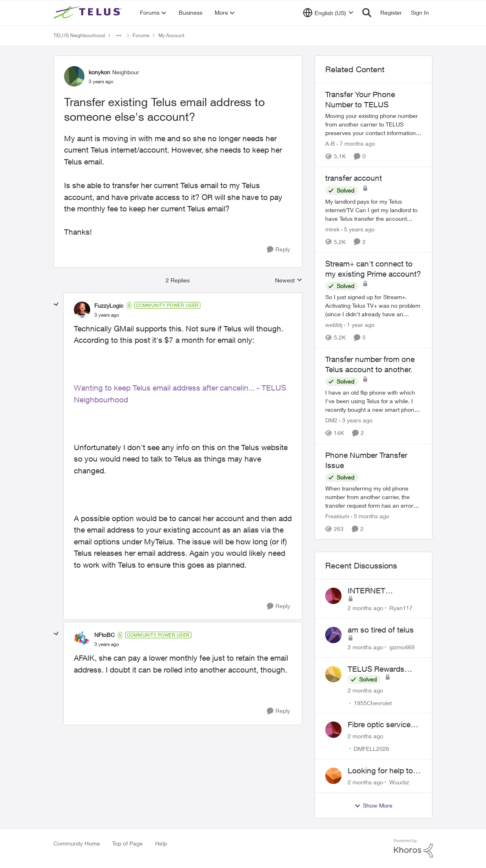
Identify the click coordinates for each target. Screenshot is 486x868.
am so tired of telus (381, 630)
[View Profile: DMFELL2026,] (333, 730)
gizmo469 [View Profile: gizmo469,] (402, 647)
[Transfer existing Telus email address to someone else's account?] (107, 315)
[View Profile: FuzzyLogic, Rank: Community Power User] (82, 310)
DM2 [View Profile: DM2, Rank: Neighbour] (331, 421)
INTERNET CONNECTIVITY (376, 591)
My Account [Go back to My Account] (171, 35)
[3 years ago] (356, 421)
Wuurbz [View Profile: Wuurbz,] (399, 782)
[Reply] (279, 250)
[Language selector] (328, 13)
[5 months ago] (370, 516)
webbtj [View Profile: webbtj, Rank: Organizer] (334, 325)
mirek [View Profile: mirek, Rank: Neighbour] (332, 229)
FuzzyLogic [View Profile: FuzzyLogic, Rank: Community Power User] (109, 305)
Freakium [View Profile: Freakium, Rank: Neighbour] (337, 516)
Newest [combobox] (289, 281)
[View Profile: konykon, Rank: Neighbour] (74, 76)
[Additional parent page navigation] (119, 36)
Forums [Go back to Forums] (141, 35)
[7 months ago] (356, 143)
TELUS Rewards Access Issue (376, 669)
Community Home (77, 843)
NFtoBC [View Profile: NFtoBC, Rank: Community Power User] (104, 635)
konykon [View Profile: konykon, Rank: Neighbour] (99, 72)
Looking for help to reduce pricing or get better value (383, 771)
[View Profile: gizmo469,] (333, 635)
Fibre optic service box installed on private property (379, 725)
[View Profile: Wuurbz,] (333, 776)
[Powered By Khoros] (413, 848)
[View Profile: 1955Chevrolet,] (333, 674)
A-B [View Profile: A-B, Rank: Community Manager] (330, 143)
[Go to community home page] (89, 13)
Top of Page (128, 843)
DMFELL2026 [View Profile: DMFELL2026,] (372, 749)
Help (161, 843)
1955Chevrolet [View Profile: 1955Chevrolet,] (373, 703)
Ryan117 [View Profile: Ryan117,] (401, 608)
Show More (373, 806)
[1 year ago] (359, 325)
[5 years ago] (358, 229)
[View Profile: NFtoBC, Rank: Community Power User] (82, 639)
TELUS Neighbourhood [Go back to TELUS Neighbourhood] (79, 35)
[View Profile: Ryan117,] (333, 596)
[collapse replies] (56, 304)
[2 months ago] (365, 608)
